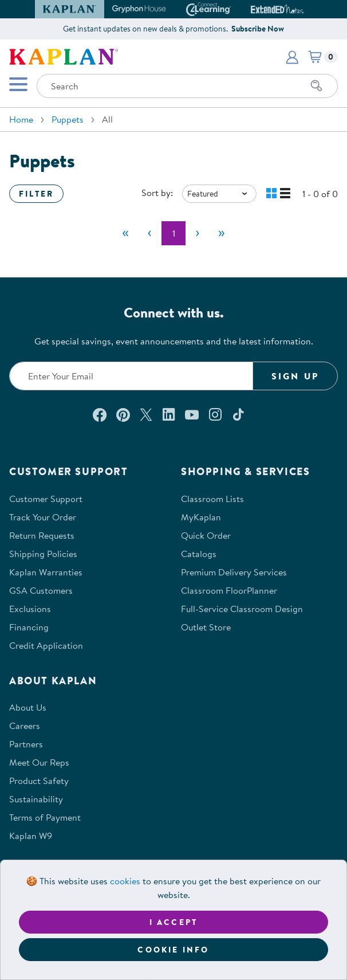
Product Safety (39, 781)
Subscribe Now (258, 29)
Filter (36, 194)
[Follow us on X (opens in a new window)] (146, 414)
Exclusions (30, 609)
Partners (26, 744)
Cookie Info (173, 950)
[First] (125, 233)
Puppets (68, 119)
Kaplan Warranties (46, 572)
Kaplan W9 (31, 836)
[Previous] (149, 233)
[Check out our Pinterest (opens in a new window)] (123, 414)
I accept (174, 922)
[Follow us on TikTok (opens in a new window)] (238, 414)
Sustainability (36, 799)
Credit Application (46, 645)
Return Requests (42, 535)
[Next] (198, 233)
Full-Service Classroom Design (242, 609)
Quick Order (206, 535)
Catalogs (199, 554)
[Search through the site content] (187, 86)
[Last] (222, 233)
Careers (25, 726)
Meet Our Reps (39, 762)
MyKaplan (201, 517)
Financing (29, 627)
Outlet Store (206, 627)
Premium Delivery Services (234, 572)
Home (21, 119)
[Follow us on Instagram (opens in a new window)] (215, 414)
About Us (28, 707)
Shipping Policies (43, 554)
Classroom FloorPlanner (229, 590)
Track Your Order (43, 517)
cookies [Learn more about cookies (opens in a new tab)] (125, 881)
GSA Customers (41, 590)
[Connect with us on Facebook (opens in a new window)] (100, 414)
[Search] (317, 86)
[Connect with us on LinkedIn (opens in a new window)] (169, 414)
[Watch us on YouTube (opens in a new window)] (192, 414)
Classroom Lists (212, 499)
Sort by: (157, 193)
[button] (292, 57)
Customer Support (46, 499)
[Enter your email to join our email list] (131, 376)
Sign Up (295, 376)
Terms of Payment (45, 817)
